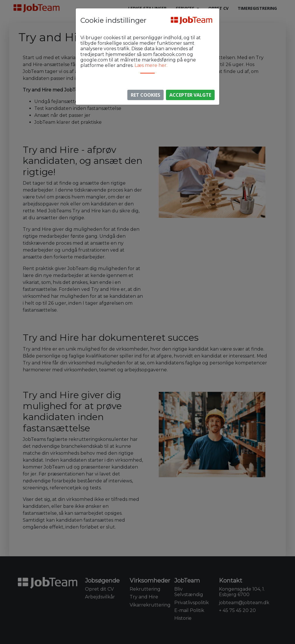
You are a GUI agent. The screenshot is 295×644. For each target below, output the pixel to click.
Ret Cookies (145, 95)
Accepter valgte (190, 95)
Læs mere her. (151, 65)
